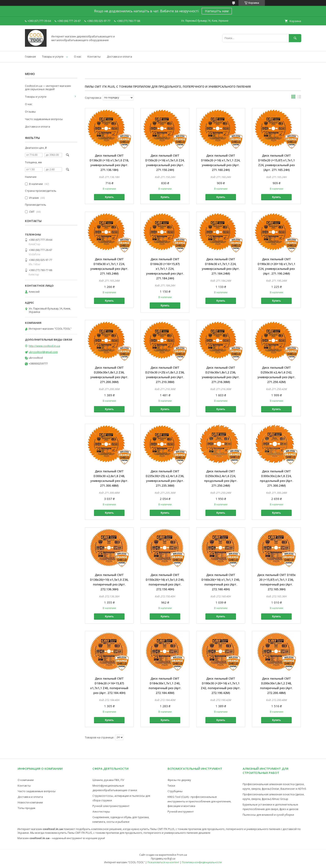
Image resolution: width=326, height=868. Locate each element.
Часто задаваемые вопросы (44, 119)
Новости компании (30, 802)
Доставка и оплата (119, 56)
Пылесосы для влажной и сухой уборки (268, 815)
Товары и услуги (53, 56)
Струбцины (175, 791)
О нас (78, 56)
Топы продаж (27, 808)
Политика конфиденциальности (202, 862)
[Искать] (295, 38)
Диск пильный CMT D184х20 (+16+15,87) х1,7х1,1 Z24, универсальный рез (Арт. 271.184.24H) (165, 269)
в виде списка (299, 98)
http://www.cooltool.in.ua (44, 346)
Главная (30, 56)
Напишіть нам (217, 11)
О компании (26, 780)
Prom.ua (182, 855)
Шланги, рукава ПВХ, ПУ (108, 780)
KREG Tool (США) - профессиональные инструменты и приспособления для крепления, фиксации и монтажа (199, 801)
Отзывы (30, 112)
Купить (109, 197)
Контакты (94, 56)
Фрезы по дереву (179, 780)
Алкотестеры (101, 812)
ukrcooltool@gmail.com (43, 352)
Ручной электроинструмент (111, 806)
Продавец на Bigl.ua (163, 859)
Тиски (171, 786)
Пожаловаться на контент (163, 862)
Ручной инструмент (181, 812)
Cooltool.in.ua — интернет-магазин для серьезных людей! (48, 87)
